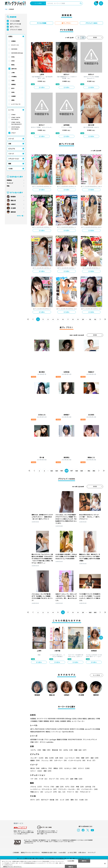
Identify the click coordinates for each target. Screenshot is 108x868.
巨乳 (50, 758)
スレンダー (37, 758)
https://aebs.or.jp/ (29, 843)
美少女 (35, 768)
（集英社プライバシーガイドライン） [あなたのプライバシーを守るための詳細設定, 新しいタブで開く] (12, 867)
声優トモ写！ (35, 742)
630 (95, 612)
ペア (34, 779)
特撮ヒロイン (37, 792)
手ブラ (35, 800)
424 (57, 471)
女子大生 (91, 787)
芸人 (62, 792)
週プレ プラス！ (15, 27)
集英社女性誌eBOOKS (38, 732)
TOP (6, 9)
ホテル (65, 779)
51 (90, 319)
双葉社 (13, 100)
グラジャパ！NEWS (16, 30)
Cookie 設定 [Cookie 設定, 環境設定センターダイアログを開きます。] (71, 861)
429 (82, 471)
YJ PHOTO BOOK (51, 729)
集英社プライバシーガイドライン (30, 852)
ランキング (10, 183)
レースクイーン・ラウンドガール (44, 789)
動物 (75, 800)
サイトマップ (92, 852)
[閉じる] (105, 863)
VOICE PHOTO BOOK (75, 740)
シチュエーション (14, 159)
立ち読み (42, 87)
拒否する (84, 861)
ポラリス (43, 742)
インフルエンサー (90, 789)
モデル (70, 787)
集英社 (13, 65)
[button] (101, 638)
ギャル (92, 761)
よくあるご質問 (72, 852)
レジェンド (51, 792)
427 (72, 471)
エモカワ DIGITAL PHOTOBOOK (16, 128)
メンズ (65, 800)
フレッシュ (47, 761)
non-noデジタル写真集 (92, 729)
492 (89, 471)
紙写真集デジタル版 (37, 740)
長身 (95, 758)
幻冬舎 (13, 61)
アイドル (49, 787)
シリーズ (11, 139)
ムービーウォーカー (16, 104)
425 (62, 471)
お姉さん (47, 768)
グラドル (37, 787)
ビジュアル (12, 149)
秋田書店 (13, 41)
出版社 (10, 36)
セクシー (37, 771)
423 (52, 471)
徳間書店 (13, 84)
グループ (54, 779)
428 (77, 471)
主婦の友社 (14, 69)
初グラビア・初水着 (50, 800)
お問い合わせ (82, 852)
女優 (60, 787)
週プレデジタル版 (16, 24)
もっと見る (97, 675)
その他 (10, 169)
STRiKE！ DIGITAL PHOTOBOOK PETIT (16, 123)
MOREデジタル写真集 (77, 729)
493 (94, 471)
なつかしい (71, 768)
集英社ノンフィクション (54, 732)
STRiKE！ (14, 115)
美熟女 (59, 768)
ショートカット (73, 758)
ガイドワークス (15, 45)
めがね (69, 750)
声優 (80, 787)
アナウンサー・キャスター (69, 789)
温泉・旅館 (77, 779)
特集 (8, 186)
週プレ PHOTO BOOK (38, 729)
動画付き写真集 (62, 740)
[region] (54, 864)
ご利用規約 (16, 852)
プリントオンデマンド (90, 740)
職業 (10, 164)
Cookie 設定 (62, 852)
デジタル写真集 (15, 21)
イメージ (11, 154)
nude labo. (50, 742)
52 (95, 319)
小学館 (13, 73)
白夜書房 (13, 96)
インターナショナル (77, 761)
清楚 (48, 771)
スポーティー (61, 761)
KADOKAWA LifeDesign (17, 53)
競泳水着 (57, 750)
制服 (47, 750)
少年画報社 (14, 77)
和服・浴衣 (81, 750)
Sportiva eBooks (68, 732)
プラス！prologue (50, 740)
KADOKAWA (14, 49)
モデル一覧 (20, 216)
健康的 (35, 761)
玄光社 (13, 57)
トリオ (44, 779)
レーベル (11, 110)
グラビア (13, 133)
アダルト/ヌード (85, 792)
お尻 (60, 758)
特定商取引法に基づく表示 (49, 852)
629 (90, 612)
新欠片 (13, 88)
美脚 (86, 758)
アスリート (73, 792)
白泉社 (13, 92)
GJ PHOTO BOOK (63, 729)
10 (83, 319)
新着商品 (9, 180)
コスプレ (36, 750)
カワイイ (84, 768)
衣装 (10, 144)
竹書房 (13, 80)
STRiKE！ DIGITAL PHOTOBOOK (16, 118)
